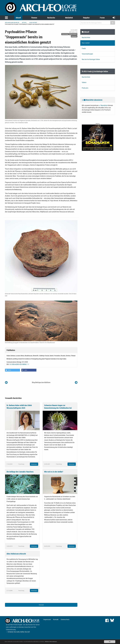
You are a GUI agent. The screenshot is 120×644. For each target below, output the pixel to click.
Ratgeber (86, 18)
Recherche (51, 18)
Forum (102, 18)
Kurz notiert (33, 22)
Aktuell (18, 18)
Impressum (47, 619)
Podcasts (85, 88)
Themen (34, 18)
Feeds (84, 48)
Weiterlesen (34, 464)
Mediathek (69, 18)
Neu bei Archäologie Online (91, 59)
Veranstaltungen (87, 54)
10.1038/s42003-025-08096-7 (18, 364)
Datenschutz (65, 619)
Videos (84, 82)
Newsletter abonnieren (93, 100)
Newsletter (104, 105)
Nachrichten (86, 37)
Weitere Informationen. (51, 642)
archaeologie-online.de (12, 22)
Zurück (41, 605)
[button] (13, 370)
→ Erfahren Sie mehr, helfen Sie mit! (18, 632)
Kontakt (56, 619)
